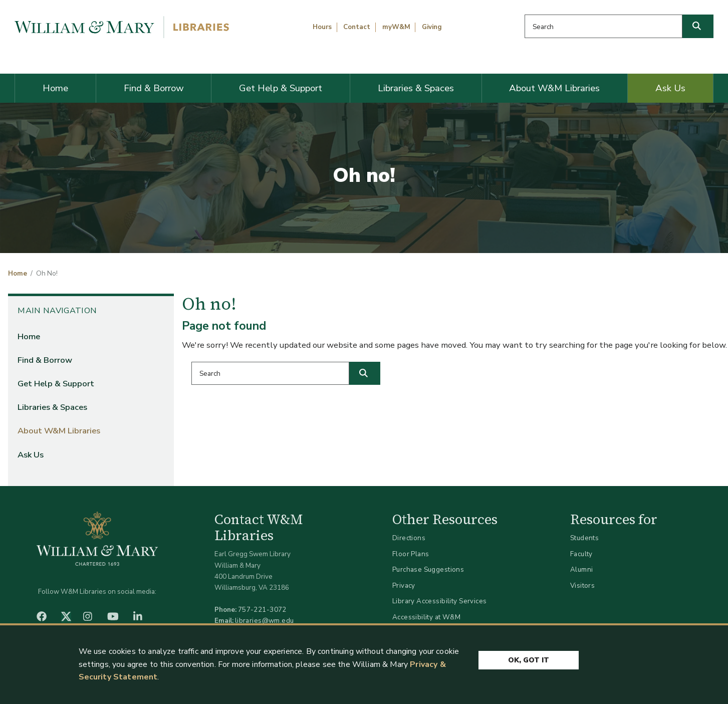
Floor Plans (411, 554)
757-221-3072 (262, 610)
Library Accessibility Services (440, 601)
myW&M (396, 27)
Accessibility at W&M (426, 617)
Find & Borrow (154, 88)
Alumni (582, 569)
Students (584, 538)
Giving (432, 27)
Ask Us (670, 88)
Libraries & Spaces (416, 88)
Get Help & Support (281, 88)
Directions (409, 538)
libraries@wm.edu (265, 621)
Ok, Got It (529, 661)
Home (55, 88)
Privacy (404, 585)
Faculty (581, 554)
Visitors (582, 585)
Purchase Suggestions (428, 569)
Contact (357, 27)
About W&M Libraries (554, 88)
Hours (322, 27)
